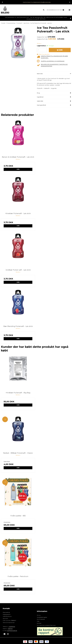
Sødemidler (40, 101)
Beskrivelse (40, 74)
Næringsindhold (41, 105)
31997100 (10, 629)
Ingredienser (40, 97)
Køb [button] (59, 50)
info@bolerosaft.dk (12, 631)
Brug (38, 93)
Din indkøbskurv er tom (56, 10)
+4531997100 (12, 627)
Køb (18, 169)
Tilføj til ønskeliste (44, 54)
